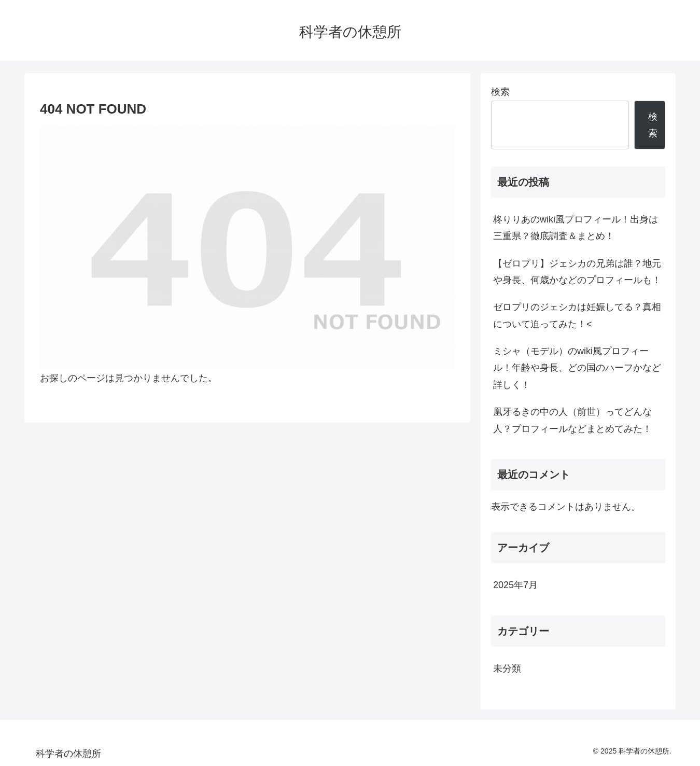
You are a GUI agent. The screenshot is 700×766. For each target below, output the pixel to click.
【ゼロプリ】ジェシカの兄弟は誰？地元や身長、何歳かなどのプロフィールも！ (577, 272)
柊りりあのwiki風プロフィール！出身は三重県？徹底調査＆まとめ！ (576, 228)
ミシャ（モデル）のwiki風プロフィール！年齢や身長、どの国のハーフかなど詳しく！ (577, 368)
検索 (500, 92)
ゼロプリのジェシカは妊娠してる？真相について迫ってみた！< (577, 315)
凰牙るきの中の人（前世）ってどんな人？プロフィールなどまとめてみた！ (572, 420)
